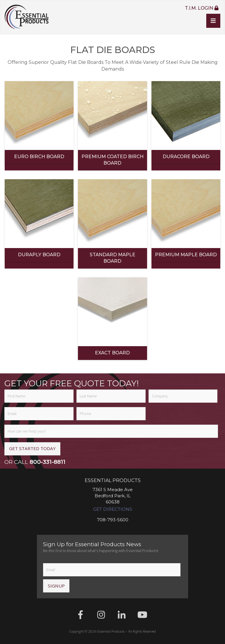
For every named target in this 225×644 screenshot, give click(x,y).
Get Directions (113, 510)
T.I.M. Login (201, 8)
